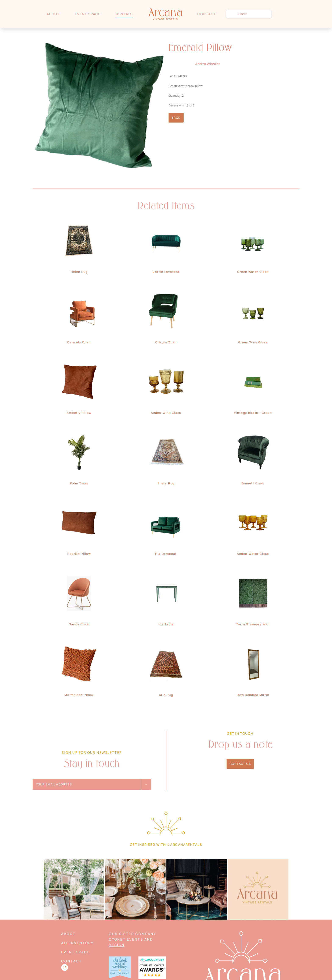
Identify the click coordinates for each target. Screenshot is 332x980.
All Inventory (77, 943)
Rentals (124, 14)
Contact (207, 14)
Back (176, 118)
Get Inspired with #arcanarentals (166, 845)
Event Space (88, 14)
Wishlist (283, 14)
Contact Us (240, 764)
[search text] (249, 14)
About (53, 14)
